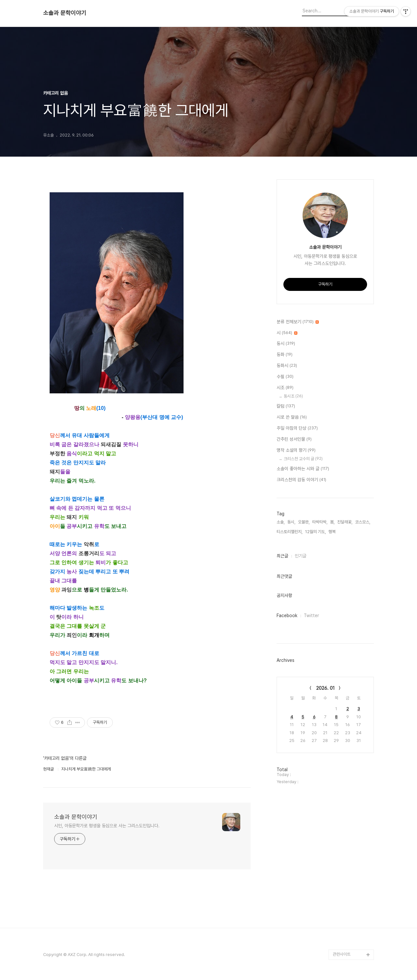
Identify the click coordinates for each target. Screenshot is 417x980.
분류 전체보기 (298, 322)
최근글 (282, 556)
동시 (286, 344)
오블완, (304, 522)
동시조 (293, 396)
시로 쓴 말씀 (292, 417)
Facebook (287, 615)
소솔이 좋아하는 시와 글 (303, 469)
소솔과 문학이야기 (65, 13)
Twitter (311, 615)
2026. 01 (325, 688)
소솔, (281, 522)
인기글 (301, 556)
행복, (333, 532)
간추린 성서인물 (294, 439)
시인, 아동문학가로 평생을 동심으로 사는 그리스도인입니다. (107, 826)
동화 (285, 355)
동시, (291, 522)
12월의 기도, (316, 532)
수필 (285, 377)
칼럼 (286, 406)
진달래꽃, (345, 522)
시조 (285, 388)
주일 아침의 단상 (297, 428)
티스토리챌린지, (290, 532)
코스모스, (363, 522)
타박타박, (320, 522)
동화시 (287, 366)
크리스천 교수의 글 (303, 459)
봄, (332, 522)
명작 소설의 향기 (296, 450)
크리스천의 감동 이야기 (301, 480)
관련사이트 (342, 954)
